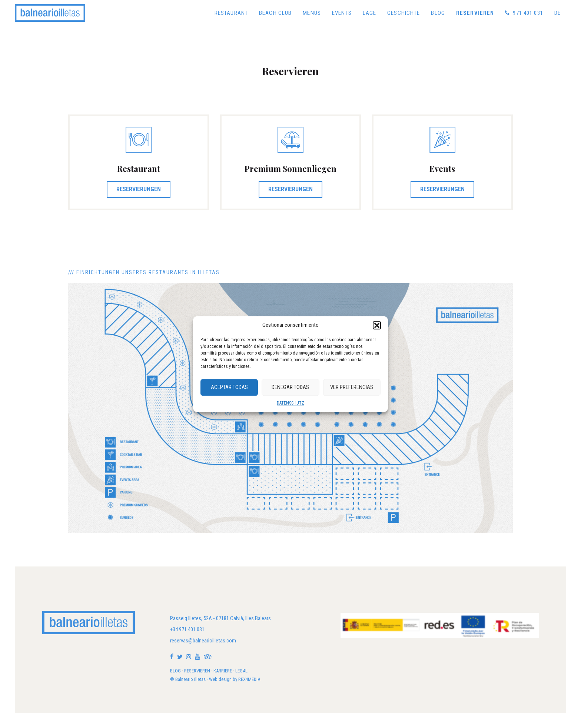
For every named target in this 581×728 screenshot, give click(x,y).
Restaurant (231, 13)
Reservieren (475, 13)
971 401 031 (524, 13)
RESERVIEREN (197, 671)
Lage (370, 13)
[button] (377, 325)
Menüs (312, 13)
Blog (438, 13)
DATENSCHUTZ (290, 403)
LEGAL (241, 671)
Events (342, 13)
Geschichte (404, 13)
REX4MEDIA (249, 679)
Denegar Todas (290, 387)
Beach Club (275, 13)
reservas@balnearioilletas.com (203, 641)
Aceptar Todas (229, 387)
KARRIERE (223, 671)
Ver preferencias (352, 387)
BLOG (175, 671)
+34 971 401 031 (187, 629)
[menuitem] (557, 13)
